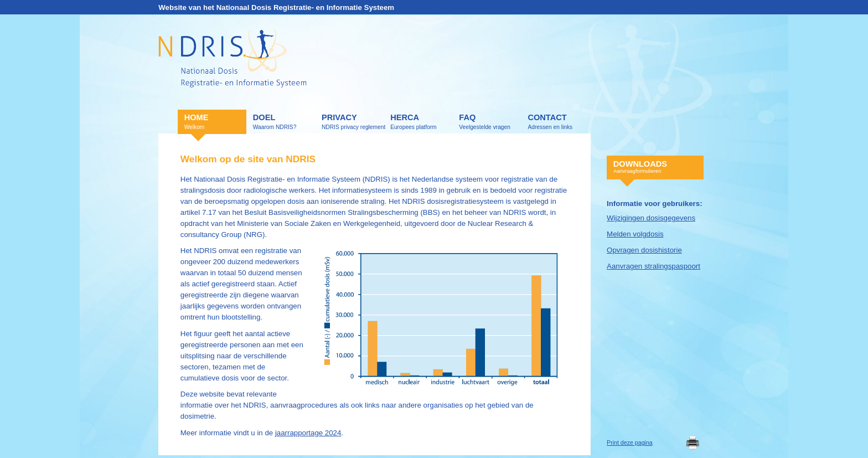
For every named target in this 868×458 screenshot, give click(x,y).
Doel (284, 122)
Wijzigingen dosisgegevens (651, 218)
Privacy (353, 122)
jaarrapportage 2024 (308, 433)
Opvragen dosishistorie (644, 250)
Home (215, 122)
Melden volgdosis (635, 234)
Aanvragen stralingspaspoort (653, 266)
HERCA (421, 122)
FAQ (490, 122)
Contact (559, 122)
